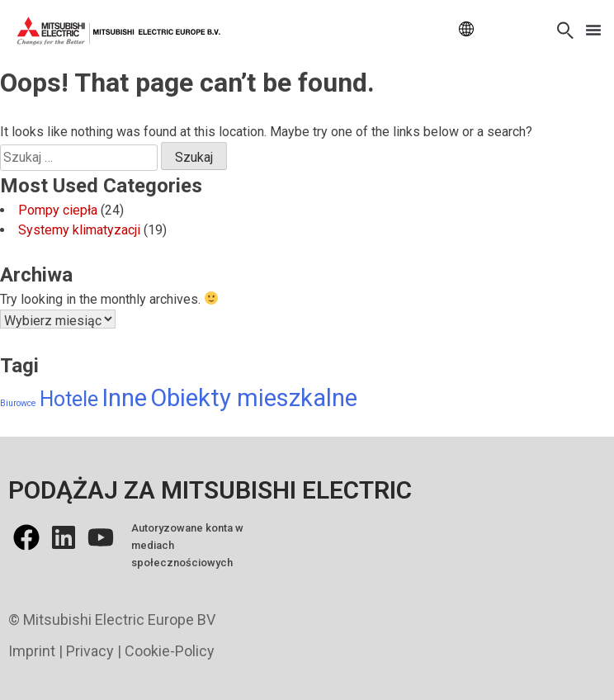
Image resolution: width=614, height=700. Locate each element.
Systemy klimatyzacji (79, 230)
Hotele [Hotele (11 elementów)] (69, 399)
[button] (593, 30)
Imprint (32, 651)
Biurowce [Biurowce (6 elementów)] (18, 403)
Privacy (90, 651)
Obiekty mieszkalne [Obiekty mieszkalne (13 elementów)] (254, 398)
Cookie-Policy (170, 651)
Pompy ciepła (58, 210)
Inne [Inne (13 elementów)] (124, 398)
